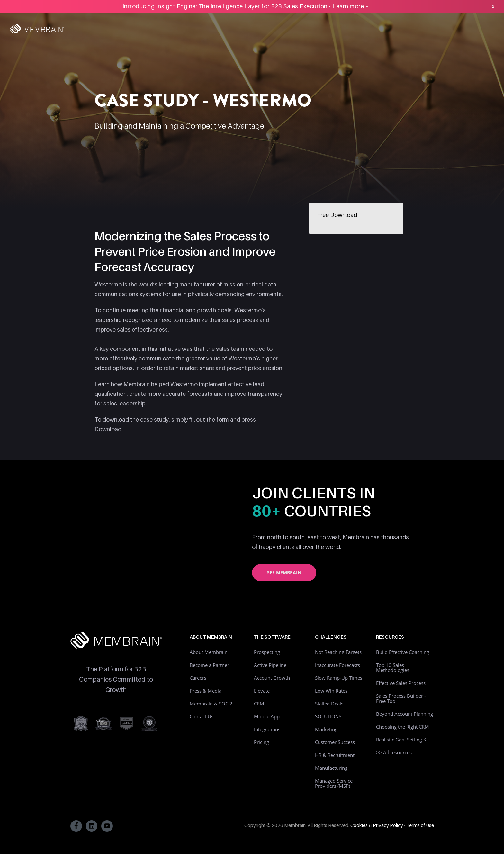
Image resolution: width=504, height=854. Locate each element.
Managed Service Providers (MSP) (334, 783)
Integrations (267, 729)
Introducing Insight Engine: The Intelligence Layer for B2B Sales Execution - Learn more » (246, 6)
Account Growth (272, 678)
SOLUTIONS (328, 716)
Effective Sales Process (401, 683)
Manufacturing (331, 768)
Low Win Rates (331, 691)
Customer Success (335, 742)
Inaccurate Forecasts (337, 665)
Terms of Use (420, 825)
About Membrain (209, 652)
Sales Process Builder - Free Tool (401, 698)
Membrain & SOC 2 (211, 704)
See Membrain (284, 572)
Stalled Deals (329, 704)
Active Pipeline (270, 665)
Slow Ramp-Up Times (339, 678)
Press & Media (206, 691)
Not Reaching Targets (338, 652)
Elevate (262, 691)
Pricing (261, 742)
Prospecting (267, 652)
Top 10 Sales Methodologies (393, 668)
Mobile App (267, 716)
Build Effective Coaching (403, 652)
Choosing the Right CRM (403, 727)
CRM (259, 704)
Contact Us (202, 716)
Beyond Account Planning (405, 714)
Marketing (326, 729)
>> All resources (394, 752)
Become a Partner (209, 665)
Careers (198, 678)
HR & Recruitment (335, 755)
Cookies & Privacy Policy (377, 825)
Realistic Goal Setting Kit (403, 740)
